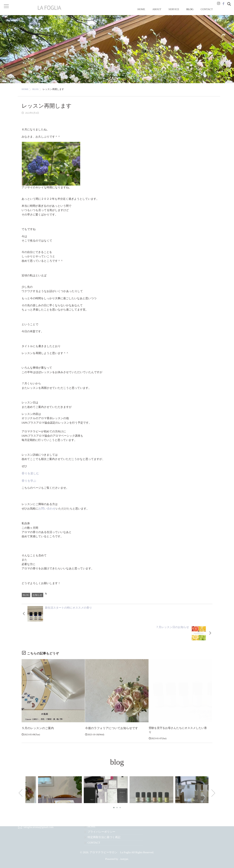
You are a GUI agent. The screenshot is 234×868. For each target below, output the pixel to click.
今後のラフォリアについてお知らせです (110, 713)
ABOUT (174, 13)
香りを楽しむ (30, 478)
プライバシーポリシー (102, 832)
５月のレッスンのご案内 (37, 713)
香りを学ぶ (29, 485)
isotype (124, 859)
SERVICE (186, 13)
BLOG (197, 13)
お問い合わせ (46, 513)
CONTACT (209, 13)
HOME (163, 13)
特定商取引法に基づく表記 (104, 837)
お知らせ (37, 599)
